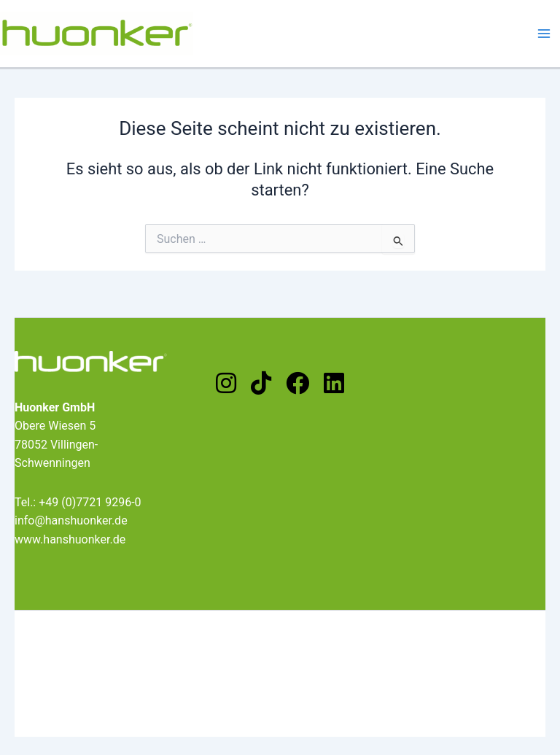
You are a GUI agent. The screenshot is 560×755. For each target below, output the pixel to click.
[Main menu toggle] (544, 34)
